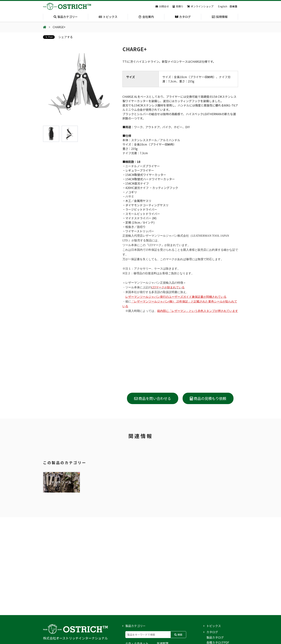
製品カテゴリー (135, 626)
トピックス (214, 626)
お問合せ (162, 6)
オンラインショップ (200, 6)
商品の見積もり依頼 (208, 398)
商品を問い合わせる (153, 398)
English (223, 6)
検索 (178, 635)
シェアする (66, 37)
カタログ (212, 632)
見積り (178, 6)
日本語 (233, 6)
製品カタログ (215, 637)
